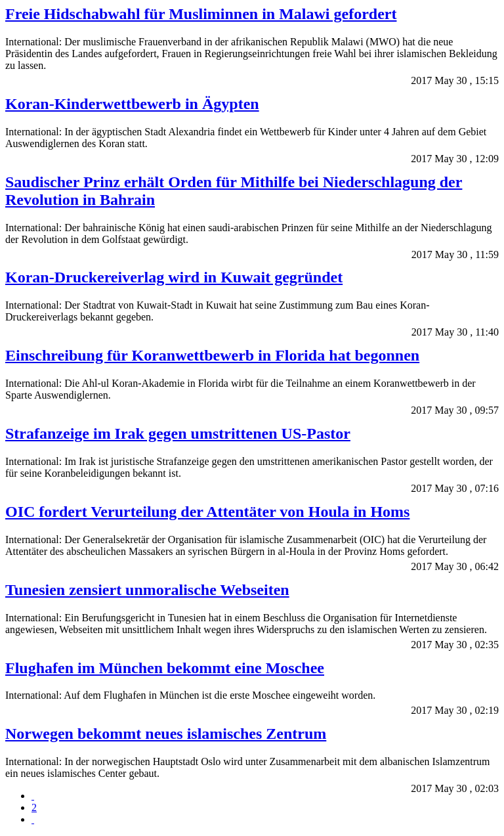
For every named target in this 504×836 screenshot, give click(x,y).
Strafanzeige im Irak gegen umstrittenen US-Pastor (178, 433)
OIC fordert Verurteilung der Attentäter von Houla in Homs (207, 512)
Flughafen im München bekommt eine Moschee (165, 668)
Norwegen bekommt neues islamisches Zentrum (166, 734)
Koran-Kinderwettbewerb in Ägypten (132, 104)
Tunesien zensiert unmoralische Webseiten (147, 590)
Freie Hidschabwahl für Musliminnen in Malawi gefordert (201, 14)
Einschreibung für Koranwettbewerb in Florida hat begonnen (212, 355)
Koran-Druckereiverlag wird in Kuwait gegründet (174, 277)
